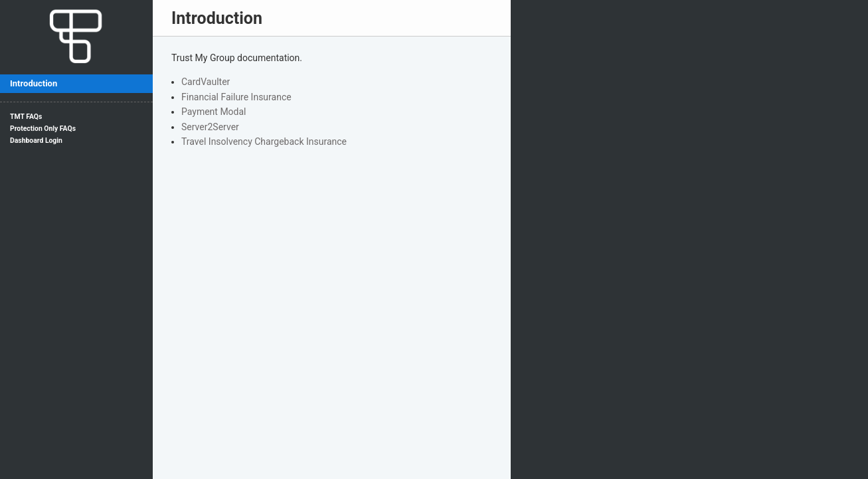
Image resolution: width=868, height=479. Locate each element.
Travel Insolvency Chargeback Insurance (264, 142)
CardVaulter (206, 82)
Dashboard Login (36, 141)
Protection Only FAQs (43, 129)
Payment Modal (214, 112)
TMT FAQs (26, 117)
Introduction (34, 83)
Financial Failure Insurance (236, 97)
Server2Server (210, 127)
